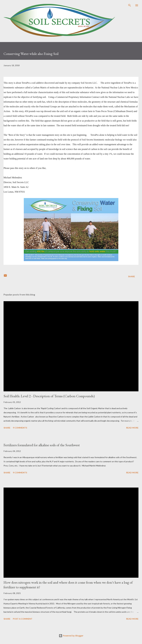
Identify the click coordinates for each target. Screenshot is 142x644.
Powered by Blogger (71, 636)
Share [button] (132, 276)
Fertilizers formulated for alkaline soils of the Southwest (42, 445)
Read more (132, 428)
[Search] (130, 5)
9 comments (20, 428)
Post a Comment (23, 619)
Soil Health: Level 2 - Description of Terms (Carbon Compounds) (49, 396)
